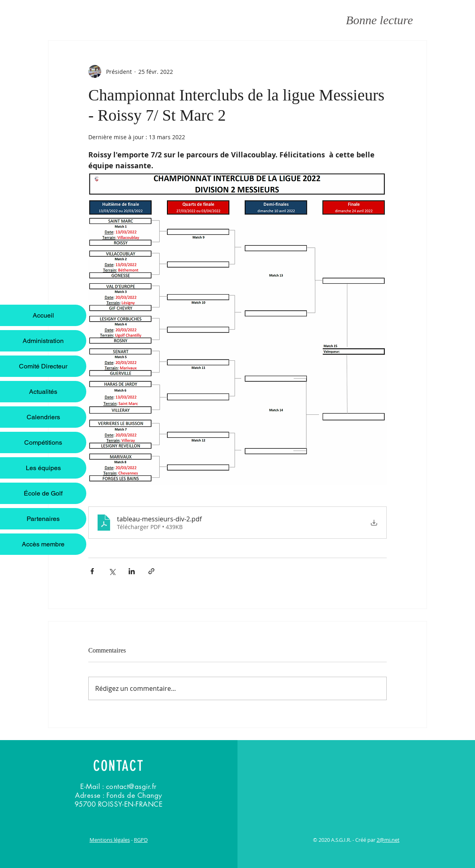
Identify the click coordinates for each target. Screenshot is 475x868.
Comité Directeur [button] (43, 366)
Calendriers (43, 417)
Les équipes (43, 468)
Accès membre (43, 544)
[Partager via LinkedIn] (132, 571)
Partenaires (43, 519)
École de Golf (43, 493)
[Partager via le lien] (151, 571)
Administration (43, 341)
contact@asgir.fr (131, 786)
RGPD (141, 840)
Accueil (43, 315)
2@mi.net (388, 840)
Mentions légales (110, 840)
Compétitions (43, 442)
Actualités (43, 392)
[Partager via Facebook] (92, 571)
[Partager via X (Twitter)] (112, 571)
